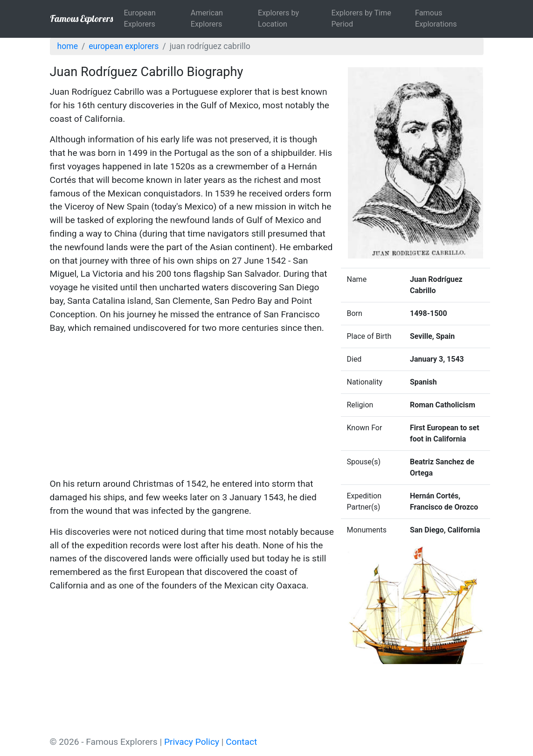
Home (68, 46)
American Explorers (207, 18)
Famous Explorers (81, 18)
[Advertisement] (192, 407)
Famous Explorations (436, 18)
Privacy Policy (192, 742)
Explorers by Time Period (361, 18)
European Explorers (140, 18)
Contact (241, 742)
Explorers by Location (278, 18)
